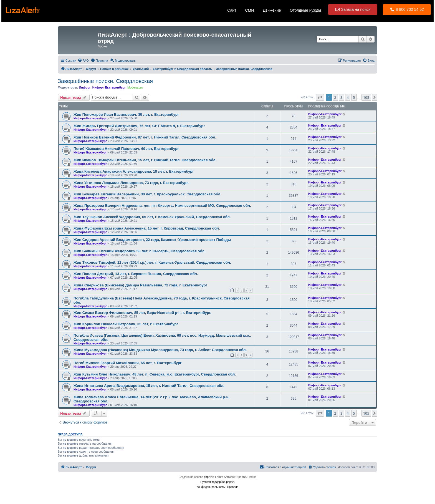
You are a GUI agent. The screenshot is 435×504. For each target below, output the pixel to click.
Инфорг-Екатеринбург (109, 87)
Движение (272, 10)
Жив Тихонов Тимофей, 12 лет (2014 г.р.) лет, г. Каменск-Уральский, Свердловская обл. (152, 262)
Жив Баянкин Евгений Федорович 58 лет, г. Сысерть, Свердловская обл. (140, 251)
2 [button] (335, 97)
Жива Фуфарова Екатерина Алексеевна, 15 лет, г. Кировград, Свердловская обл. (147, 228)
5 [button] (354, 97)
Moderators (135, 87)
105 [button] (366, 97)
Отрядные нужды (306, 10)
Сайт (232, 10)
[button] (320, 97)
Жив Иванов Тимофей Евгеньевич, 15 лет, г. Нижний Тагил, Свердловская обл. (145, 160)
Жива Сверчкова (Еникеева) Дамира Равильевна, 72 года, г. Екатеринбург (140, 285)
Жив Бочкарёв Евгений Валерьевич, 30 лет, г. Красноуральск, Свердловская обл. (147, 194)
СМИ (250, 10)
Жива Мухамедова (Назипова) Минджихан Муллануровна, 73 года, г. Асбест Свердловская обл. (160, 350)
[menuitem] (83, 61)
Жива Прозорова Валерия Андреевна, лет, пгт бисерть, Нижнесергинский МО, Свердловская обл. (162, 206)
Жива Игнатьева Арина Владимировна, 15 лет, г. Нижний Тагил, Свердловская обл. (149, 386)
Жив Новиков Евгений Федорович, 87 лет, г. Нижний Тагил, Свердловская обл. (145, 137)
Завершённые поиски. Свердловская (105, 81)
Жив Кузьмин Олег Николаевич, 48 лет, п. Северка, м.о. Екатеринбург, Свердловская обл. (155, 374)
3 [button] (341, 97)
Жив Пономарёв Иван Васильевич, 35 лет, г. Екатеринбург (126, 114)
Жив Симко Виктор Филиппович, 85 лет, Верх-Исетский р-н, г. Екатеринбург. (142, 313)
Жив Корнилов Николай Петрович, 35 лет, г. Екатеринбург (126, 324)
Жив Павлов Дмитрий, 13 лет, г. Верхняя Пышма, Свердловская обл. (136, 274)
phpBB (208, 477)
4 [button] (348, 97)
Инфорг (85, 87)
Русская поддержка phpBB (217, 482)
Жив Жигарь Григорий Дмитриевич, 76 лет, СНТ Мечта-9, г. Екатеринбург (139, 126)
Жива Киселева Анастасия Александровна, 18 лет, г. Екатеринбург (134, 171)
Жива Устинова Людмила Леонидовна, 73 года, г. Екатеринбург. (131, 183)
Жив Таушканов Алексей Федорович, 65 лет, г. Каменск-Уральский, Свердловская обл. (152, 217)
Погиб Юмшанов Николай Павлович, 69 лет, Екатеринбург (126, 149)
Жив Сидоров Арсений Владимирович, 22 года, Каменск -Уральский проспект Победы (152, 240)
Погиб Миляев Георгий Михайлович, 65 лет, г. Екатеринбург (127, 363)
